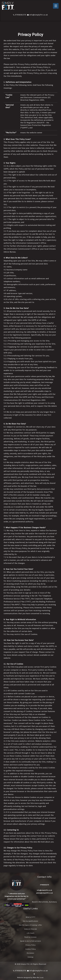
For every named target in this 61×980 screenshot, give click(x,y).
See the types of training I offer (30, 925)
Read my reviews (31, 937)
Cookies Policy (30, 949)
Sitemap (30, 956)
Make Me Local (38, 977)
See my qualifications (30, 921)
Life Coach (31, 933)
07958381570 (20, 15)
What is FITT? (30, 917)
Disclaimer (31, 952)
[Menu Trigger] (56, 6)
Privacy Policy (31, 945)
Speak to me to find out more (31, 941)
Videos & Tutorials (31, 929)
